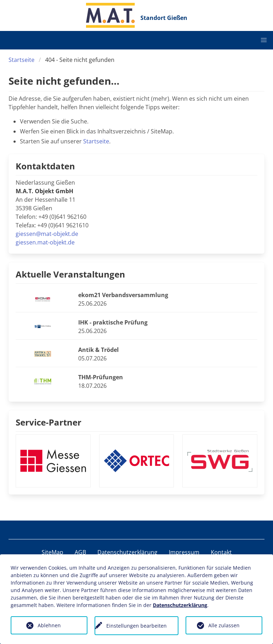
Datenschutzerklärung (127, 552)
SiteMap (52, 552)
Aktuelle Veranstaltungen (70, 274)
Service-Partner (49, 422)
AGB (80, 552)
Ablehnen (49, 625)
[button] (264, 40)
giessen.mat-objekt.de (45, 242)
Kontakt (221, 552)
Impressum (184, 552)
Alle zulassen (224, 625)
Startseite (22, 60)
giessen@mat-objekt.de (47, 234)
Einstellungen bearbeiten (136, 626)
